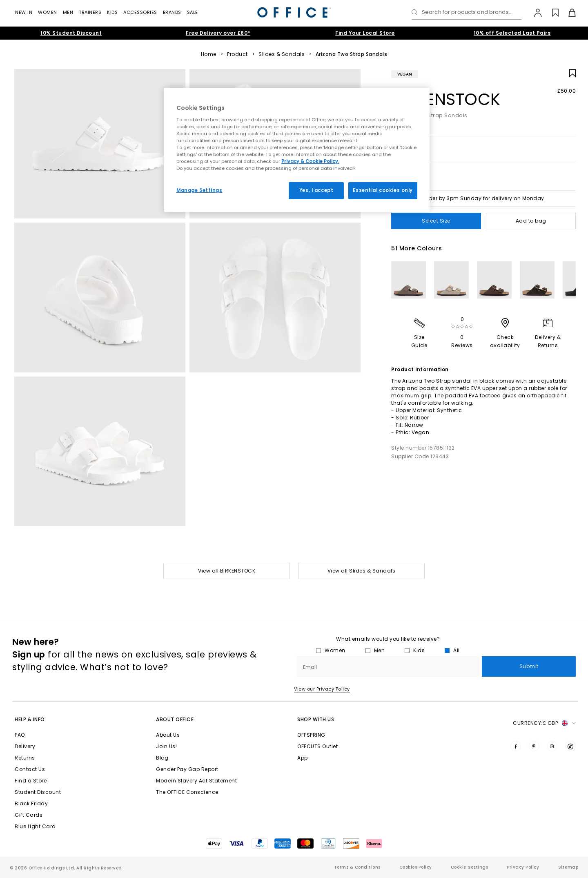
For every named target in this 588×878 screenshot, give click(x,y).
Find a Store (31, 781)
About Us (168, 735)
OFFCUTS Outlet (317, 746)
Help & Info (30, 719)
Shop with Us (316, 719)
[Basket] (567, 13)
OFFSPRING (311, 735)
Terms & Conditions (357, 867)
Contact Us (30, 769)
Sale (193, 12)
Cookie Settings (470, 867)
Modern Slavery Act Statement (196, 781)
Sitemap (568, 867)
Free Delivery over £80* (218, 33)
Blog (162, 758)
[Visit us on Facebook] (516, 746)
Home (209, 54)
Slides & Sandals (282, 54)
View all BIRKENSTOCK (227, 571)
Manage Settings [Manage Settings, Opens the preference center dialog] (199, 190)
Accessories (140, 12)
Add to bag (531, 221)
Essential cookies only (383, 190)
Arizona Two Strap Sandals (352, 54)
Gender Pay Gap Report (187, 769)
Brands (172, 12)
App (303, 758)
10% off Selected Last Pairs (512, 33)
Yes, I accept (316, 190)
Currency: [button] (544, 723)
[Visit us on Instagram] (552, 746)
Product (237, 54)
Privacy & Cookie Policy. (310, 161)
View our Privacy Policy (322, 689)
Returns (25, 758)
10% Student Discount (71, 33)
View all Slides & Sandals (362, 571)
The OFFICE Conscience (187, 792)
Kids (112, 12)
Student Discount (38, 792)
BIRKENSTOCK (446, 99)
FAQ (20, 735)
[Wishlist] (551, 13)
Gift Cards (29, 815)
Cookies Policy (416, 867)
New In (24, 12)
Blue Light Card (35, 826)
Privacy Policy (523, 867)
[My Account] (534, 13)
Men (68, 12)
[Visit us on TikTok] (570, 746)
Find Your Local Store (365, 33)
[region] (297, 150)
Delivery (25, 746)
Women (48, 12)
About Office (175, 719)
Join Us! (166, 746)
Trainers (90, 12)
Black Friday (31, 803)
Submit (529, 666)
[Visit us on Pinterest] (534, 746)
